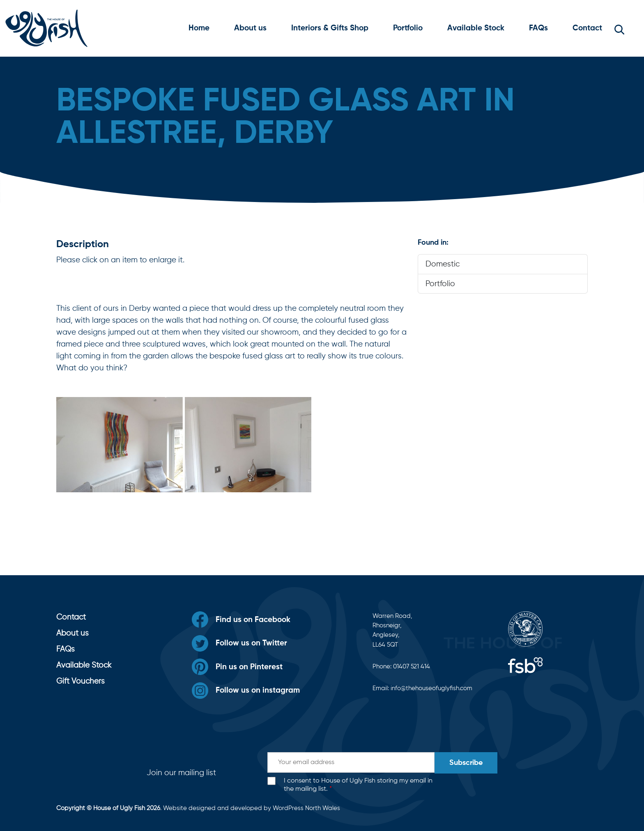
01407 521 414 (412, 667)
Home (199, 28)
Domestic (443, 264)
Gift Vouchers (80, 681)
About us (250, 28)
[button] (619, 28)
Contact (587, 28)
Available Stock (476, 28)
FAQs (538, 28)
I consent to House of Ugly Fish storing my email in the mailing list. (358, 785)
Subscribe (466, 763)
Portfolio (408, 28)
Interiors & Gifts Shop (330, 28)
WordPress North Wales (306, 808)
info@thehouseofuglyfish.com (431, 688)
